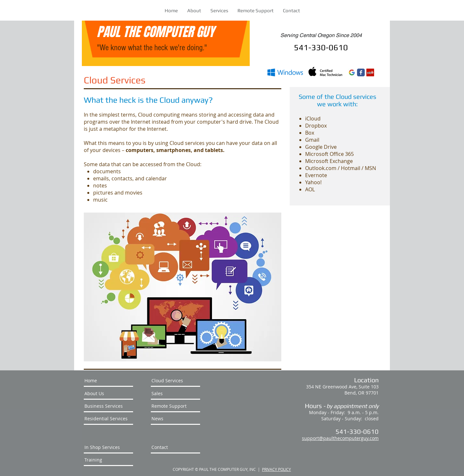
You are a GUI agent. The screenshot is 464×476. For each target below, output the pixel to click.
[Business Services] (109, 406)
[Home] (109, 381)
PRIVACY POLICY (276, 469)
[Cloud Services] (176, 381)
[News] (176, 419)
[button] (219, 10)
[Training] (109, 460)
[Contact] (176, 447)
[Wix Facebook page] (361, 72)
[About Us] (109, 394)
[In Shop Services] (109, 447)
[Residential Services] (109, 419)
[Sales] (176, 394)
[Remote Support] (176, 406)
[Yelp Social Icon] (370, 72)
